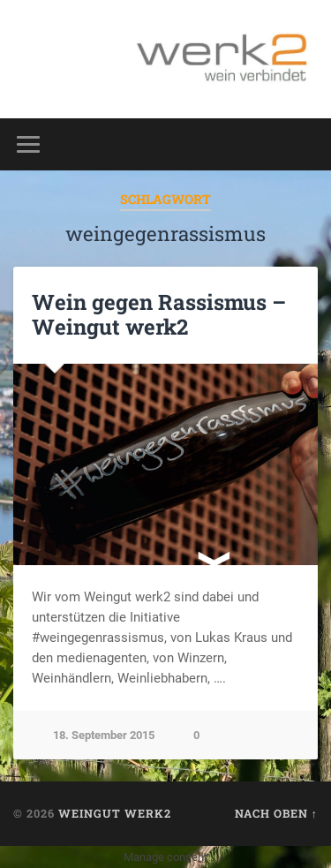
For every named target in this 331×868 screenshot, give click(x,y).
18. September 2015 (104, 735)
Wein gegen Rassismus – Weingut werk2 (159, 315)
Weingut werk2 (115, 813)
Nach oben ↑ (276, 813)
